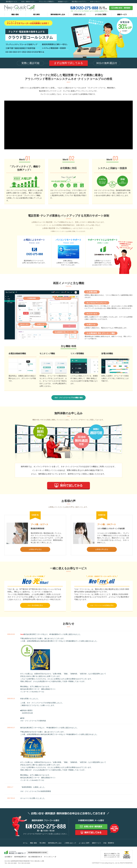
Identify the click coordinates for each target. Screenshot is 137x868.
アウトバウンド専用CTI (46, 2)
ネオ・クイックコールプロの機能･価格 (69, 398)
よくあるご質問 (84, 843)
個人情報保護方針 (34, 857)
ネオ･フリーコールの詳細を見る (102, 605)
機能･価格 (33, 843)
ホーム (25, 843)
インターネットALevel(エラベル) (32, 692)
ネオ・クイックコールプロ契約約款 (33, 721)
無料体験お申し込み (55, 843)
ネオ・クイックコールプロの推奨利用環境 (36, 791)
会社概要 (8, 857)
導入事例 (42, 843)
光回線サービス (63, 2)
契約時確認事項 (19, 857)
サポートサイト (95, 2)
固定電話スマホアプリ (79, 2)
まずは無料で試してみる (68, 63)
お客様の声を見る (35, 549)
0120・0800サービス (28, 2)
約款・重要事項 (109, 843)
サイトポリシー (49, 857)
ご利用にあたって (70, 843)
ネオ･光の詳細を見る (35, 605)
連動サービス (96, 843)
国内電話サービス (11, 2)
